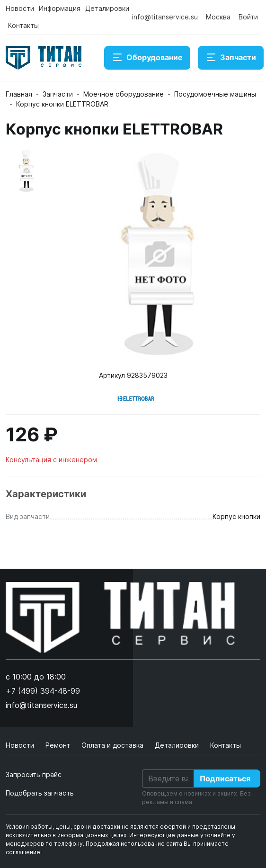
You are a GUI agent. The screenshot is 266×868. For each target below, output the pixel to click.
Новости (20, 8)
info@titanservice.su (165, 17)
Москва (218, 17)
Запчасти (231, 58)
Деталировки (107, 8)
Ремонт (59, 745)
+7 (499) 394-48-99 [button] (43, 691)
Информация (60, 8)
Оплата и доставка (113, 745)
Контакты (23, 25)
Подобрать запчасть (40, 793)
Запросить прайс (34, 774)
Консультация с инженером (51, 460)
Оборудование (147, 58)
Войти (248, 17)
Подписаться (225, 779)
